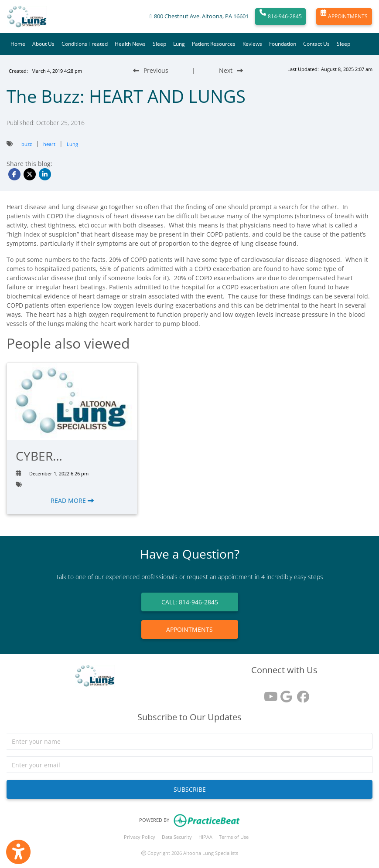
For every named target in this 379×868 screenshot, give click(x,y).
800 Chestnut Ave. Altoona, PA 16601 (201, 16)
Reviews (252, 44)
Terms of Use (234, 837)
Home (18, 44)
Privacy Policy (140, 837)
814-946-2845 (281, 17)
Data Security (177, 837)
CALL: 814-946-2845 (190, 602)
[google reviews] (284, 693)
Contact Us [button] (316, 44)
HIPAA (205, 837)
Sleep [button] (159, 44)
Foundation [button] (283, 44)
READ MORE (72, 500)
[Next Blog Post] (231, 70)
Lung (179, 44)
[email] (189, 765)
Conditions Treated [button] (85, 44)
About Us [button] (43, 44)
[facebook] (301, 693)
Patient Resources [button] (214, 44)
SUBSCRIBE (190, 789)
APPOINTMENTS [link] (189, 629)
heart (49, 144)
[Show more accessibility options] (18, 852)
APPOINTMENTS (344, 17)
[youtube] (268, 693)
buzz (27, 144)
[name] (189, 741)
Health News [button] (130, 44)
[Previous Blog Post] (151, 70)
